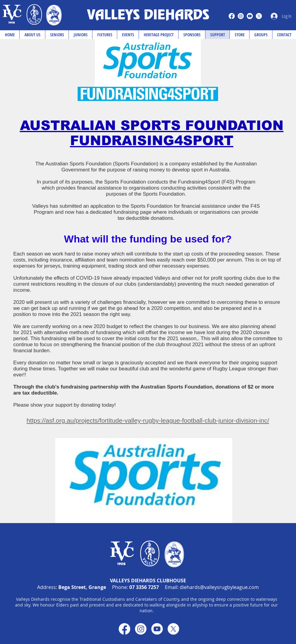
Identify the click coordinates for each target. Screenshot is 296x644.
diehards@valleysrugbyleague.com (219, 587)
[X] (259, 16)
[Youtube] (250, 16)
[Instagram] (241, 16)
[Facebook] (232, 16)
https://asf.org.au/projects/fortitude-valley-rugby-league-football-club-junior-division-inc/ (148, 420)
